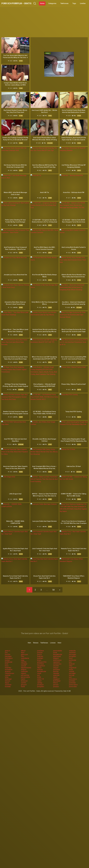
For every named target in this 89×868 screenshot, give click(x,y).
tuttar (7, 673)
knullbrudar (9, 658)
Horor (59, 638)
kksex (39, 656)
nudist (23, 675)
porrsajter (72, 669)
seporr (39, 677)
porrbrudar (73, 656)
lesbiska (40, 652)
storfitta (24, 658)
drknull (23, 646)
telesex (8, 677)
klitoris (56, 679)
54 (53, 586)
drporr (7, 679)
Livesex (53, 638)
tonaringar (8, 675)
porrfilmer (41, 646)
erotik (55, 648)
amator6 (8, 667)
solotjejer (24, 660)
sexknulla (72, 646)
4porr (23, 648)
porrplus (56, 682)
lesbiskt (72, 660)
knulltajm (40, 654)
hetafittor (8, 663)
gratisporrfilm (42, 658)
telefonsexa (57, 656)
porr (6, 648)
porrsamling (25, 671)
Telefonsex (73, 3)
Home (51, 3)
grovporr (24, 680)
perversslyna (25, 673)
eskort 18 (40, 675)
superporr (57, 658)
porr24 (39, 650)
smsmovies (57, 660)
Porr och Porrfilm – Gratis (21, 3)
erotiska (40, 665)
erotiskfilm (9, 665)
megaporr (56, 675)
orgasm (24, 669)
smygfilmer (41, 662)
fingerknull (73, 663)
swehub (8, 671)
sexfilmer (72, 648)
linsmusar (24, 677)
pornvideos (73, 675)
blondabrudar (58, 650)
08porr (39, 663)
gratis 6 (8, 646)
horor (71, 654)
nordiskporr (9, 654)
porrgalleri (72, 652)
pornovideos (73, 680)
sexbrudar (24, 667)
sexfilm (24, 679)
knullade (8, 682)
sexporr (56, 663)
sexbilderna (25, 654)
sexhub (72, 667)
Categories (61, 3)
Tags (83, 3)
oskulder (56, 669)
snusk (39, 669)
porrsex (56, 680)
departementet (26, 663)
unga (23, 656)
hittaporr (56, 654)
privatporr (40, 680)
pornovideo (73, 682)
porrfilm (40, 648)
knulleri (7, 656)
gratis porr (24, 650)
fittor (23, 652)
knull (7, 660)
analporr (24, 665)
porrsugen (72, 650)
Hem (29, 638)
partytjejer (8, 652)
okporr (55, 673)
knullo (71, 665)
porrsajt (72, 671)
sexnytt (23, 662)
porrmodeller (58, 646)
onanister (56, 671)
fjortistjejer (57, 677)
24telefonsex (10, 669)
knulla (23, 682)
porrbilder (72, 679)
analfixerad (57, 652)
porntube (72, 677)
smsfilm (56, 662)
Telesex (36, 638)
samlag (40, 679)
